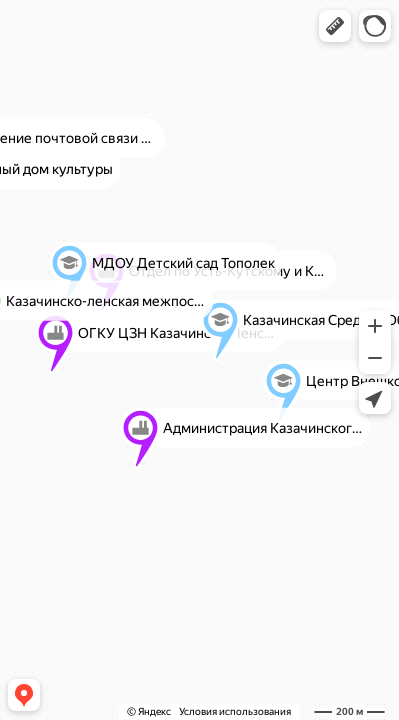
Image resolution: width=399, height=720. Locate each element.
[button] (335, 26)
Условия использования (235, 711)
